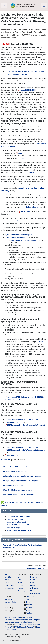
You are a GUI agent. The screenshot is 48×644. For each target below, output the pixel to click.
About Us (8, 577)
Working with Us (10, 602)
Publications (35, 588)
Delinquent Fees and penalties (19, 517)
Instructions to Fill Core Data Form (23, 240)
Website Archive (22, 620)
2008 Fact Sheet (12, 455)
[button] (4, 6)
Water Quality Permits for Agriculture (18, 490)
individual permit (33, 207)
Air (19, 577)
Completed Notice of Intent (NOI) (19, 235)
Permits (20, 585)
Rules (32, 583)
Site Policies (27, 617)
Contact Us (9, 599)
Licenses (21, 588)
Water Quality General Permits (15, 472)
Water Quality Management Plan (19, 530)
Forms (33, 585)
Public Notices (35, 594)
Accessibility (10, 620)
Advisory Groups (14, 528)
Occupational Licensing (16, 519)
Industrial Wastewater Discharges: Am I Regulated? (23, 476)
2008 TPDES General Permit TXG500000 (21, 447)
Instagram (30, 607)
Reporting (21, 591)
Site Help (8, 617)
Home (7, 574)
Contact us (5, 460)
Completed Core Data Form (17, 237)
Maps (32, 591)
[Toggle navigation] (44, 6)
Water (20, 583)
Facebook (30, 605)
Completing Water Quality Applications (18, 495)
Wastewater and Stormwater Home (17, 467)
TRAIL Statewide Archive (25, 627)
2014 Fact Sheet (13, 422)
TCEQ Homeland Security (25, 622)
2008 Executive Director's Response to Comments (25, 450)
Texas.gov (22, 625)
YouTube (29, 613)
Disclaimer (17, 617)
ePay (43, 262)
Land (19, 580)
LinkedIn (29, 610)
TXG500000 (24, 212)
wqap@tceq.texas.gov (36, 568)
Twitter (28, 602)
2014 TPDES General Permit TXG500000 (21, 419)
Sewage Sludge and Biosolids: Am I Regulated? (22, 481)
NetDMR (41, 342)
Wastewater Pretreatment (13, 485)
